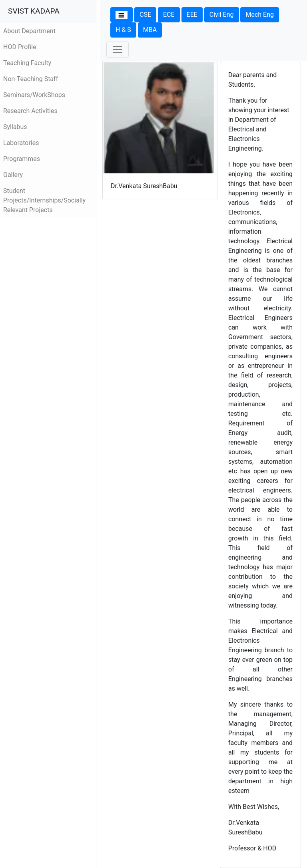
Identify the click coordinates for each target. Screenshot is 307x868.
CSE (145, 15)
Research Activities (30, 111)
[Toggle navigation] (118, 50)
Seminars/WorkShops (34, 95)
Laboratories (21, 143)
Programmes (22, 159)
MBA (150, 30)
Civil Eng (222, 15)
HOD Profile (20, 47)
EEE (192, 15)
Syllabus (15, 127)
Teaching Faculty (27, 63)
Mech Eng (260, 15)
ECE (169, 15)
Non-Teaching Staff (31, 79)
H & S (123, 30)
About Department (29, 31)
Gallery (13, 175)
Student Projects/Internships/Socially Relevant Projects (44, 200)
